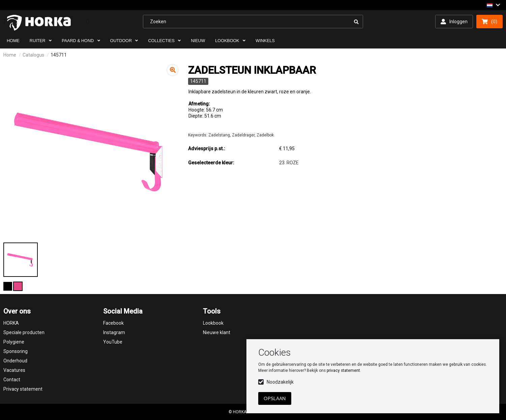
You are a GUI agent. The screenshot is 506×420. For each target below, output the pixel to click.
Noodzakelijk (280, 382)
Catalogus (33, 55)
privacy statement (343, 370)
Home (10, 55)
